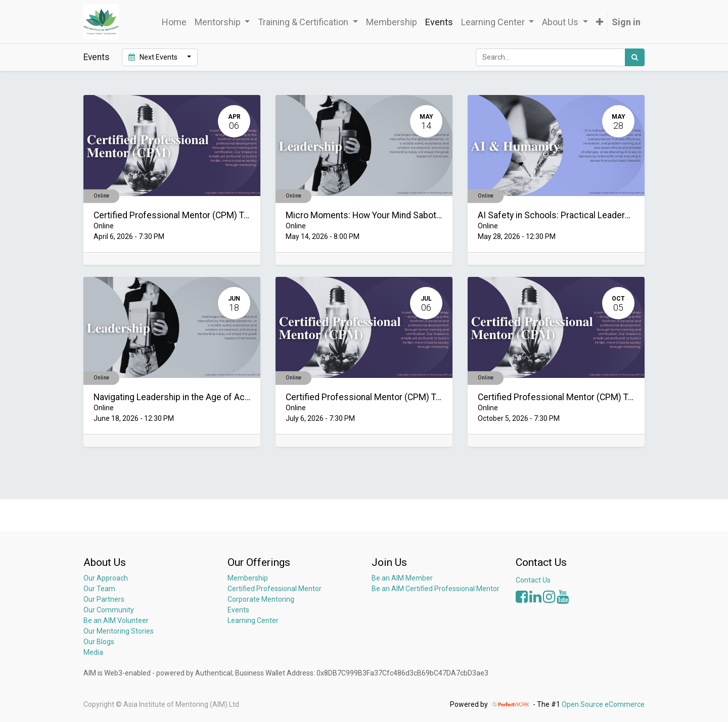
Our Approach (106, 578)
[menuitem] (174, 22)
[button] (600, 22)
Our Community (109, 610)
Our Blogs (99, 642)
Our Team (99, 589)
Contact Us (533, 580)
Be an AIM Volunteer (116, 620)
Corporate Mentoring (262, 599)
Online (101, 196)
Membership (248, 578)
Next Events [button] (154, 57)
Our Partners (104, 599)
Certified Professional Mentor (275, 589)
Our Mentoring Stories (119, 631)
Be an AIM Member (402, 578)
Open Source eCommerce (603, 704)
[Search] (635, 57)
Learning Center (253, 620)
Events (238, 610)
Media (93, 652)
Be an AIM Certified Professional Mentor (436, 589)
